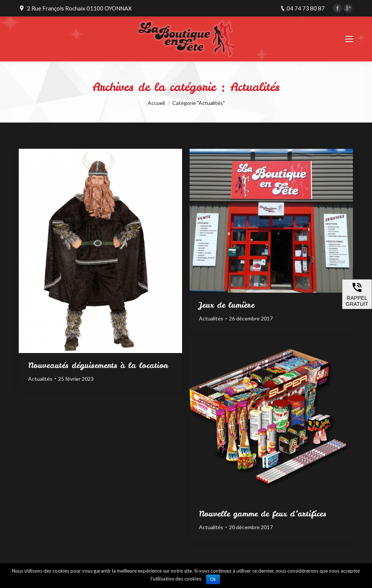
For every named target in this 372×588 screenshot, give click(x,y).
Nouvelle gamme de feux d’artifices (263, 514)
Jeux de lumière (227, 305)
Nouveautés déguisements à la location (98, 365)
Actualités (40, 379)
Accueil (156, 103)
